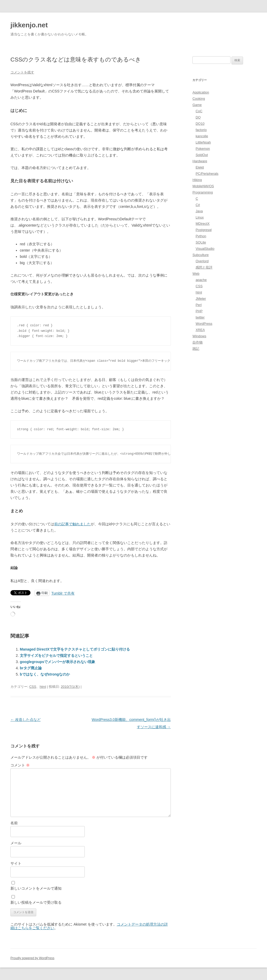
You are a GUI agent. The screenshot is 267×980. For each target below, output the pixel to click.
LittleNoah (203, 142)
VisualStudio (205, 249)
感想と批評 (204, 267)
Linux (200, 217)
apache (201, 280)
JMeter (201, 299)
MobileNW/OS (203, 186)
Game (197, 105)
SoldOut (202, 155)
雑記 (196, 349)
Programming (203, 192)
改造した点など (26, 720)
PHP (199, 311)
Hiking (197, 180)
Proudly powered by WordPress (32, 958)
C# (198, 205)
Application (201, 92)
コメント (20, 765)
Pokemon (203, 149)
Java (199, 211)
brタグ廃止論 (31, 668)
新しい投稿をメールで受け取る (36, 902)
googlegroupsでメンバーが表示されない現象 (57, 662)
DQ (198, 117)
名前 (14, 823)
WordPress (204, 324)
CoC (199, 111)
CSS (33, 687)
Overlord (202, 261)
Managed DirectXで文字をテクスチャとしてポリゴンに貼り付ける (75, 649)
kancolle (202, 136)
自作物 (198, 342)
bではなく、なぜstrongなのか (45, 674)
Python (201, 236)
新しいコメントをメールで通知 (36, 888)
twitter (200, 317)
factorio (201, 130)
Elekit (200, 167)
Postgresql (204, 230)
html (43, 687)
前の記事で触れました (72, 524)
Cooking (199, 99)
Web (196, 274)
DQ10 (200, 124)
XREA (200, 330)
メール (16, 843)
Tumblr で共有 (63, 593)
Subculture (201, 255)
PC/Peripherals (207, 174)
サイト (16, 863)
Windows (199, 336)
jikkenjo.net (29, 25)
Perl (199, 305)
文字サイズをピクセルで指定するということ (56, 656)
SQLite (201, 242)
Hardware (200, 161)
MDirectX (202, 224)
